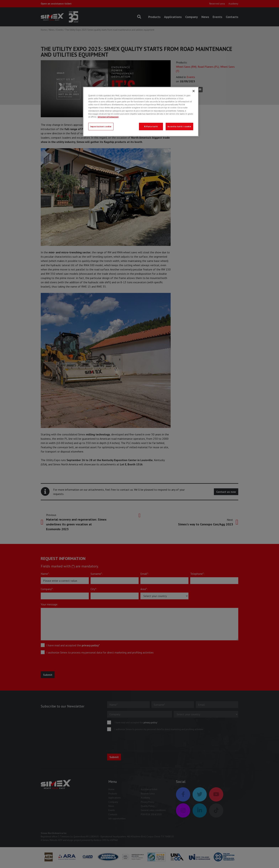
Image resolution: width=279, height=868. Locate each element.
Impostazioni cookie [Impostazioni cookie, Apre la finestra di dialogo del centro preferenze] (101, 126)
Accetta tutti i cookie (179, 126)
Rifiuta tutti (151, 126)
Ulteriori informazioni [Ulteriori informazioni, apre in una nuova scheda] (108, 117)
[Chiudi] (194, 91)
